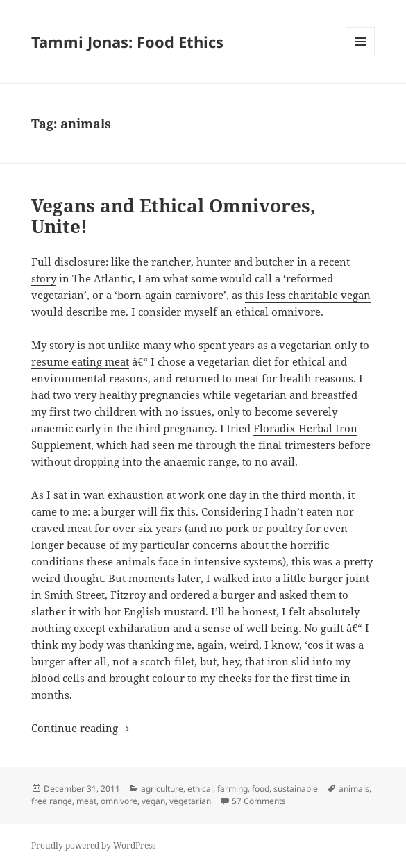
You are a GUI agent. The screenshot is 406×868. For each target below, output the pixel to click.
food (261, 789)
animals (354, 789)
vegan (153, 801)
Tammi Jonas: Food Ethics (127, 42)
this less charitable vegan (308, 295)
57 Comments (259, 801)
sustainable (296, 789)
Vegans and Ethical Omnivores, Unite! (174, 216)
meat (86, 801)
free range (52, 801)
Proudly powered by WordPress (93, 845)
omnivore (119, 801)
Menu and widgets (361, 56)
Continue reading (82, 728)
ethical (200, 789)
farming (232, 789)
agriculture (162, 789)
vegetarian (190, 801)
